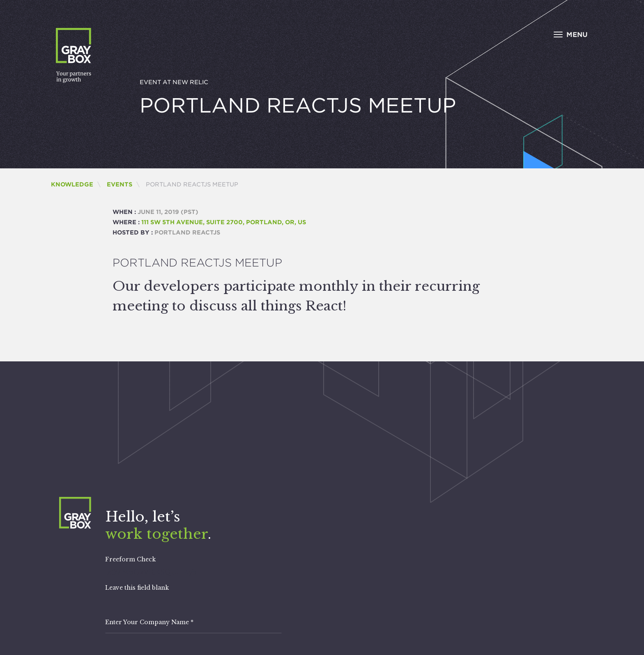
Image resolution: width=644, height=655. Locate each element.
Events (120, 184)
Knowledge (72, 184)
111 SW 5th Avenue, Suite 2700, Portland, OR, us (224, 222)
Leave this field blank (137, 588)
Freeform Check (130, 559)
